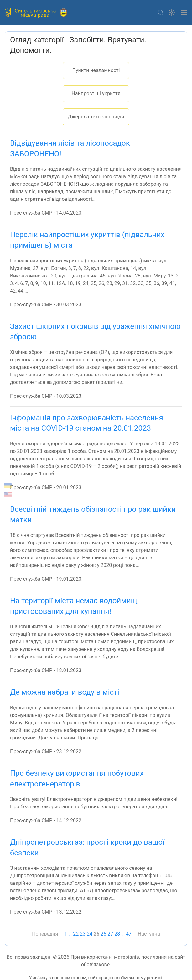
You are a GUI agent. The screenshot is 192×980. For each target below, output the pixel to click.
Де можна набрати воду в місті (65, 692)
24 (90, 934)
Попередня (45, 934)
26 (103, 934)
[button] (161, 13)
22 (76, 934)
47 (129, 934)
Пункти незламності (96, 70)
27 (110, 934)
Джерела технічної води (96, 117)
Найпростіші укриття (96, 93)
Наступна (149, 934)
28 (117, 934)
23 (83, 934)
